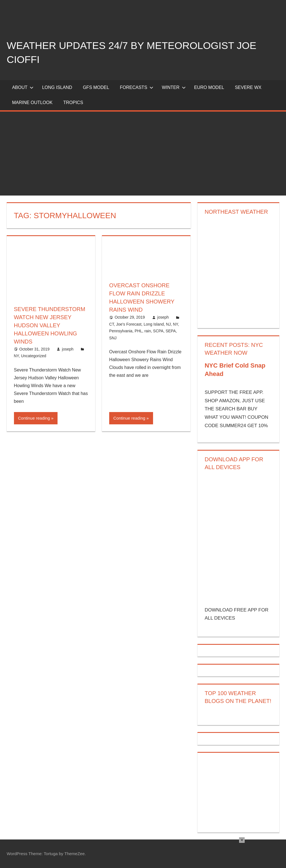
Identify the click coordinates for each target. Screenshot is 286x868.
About (23, 87)
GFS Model (96, 87)
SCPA (158, 330)
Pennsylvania (121, 330)
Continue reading (34, 417)
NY (16, 354)
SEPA (171, 330)
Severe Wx (248, 87)
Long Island (154, 323)
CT (112, 323)
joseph (68, 348)
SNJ (113, 337)
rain (148, 330)
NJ (168, 323)
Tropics (73, 103)
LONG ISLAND (57, 87)
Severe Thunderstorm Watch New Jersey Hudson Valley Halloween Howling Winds (50, 325)
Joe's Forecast (129, 323)
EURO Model (209, 87)
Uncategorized (34, 354)
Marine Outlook (32, 103)
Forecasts (137, 87)
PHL (138, 330)
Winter (174, 87)
